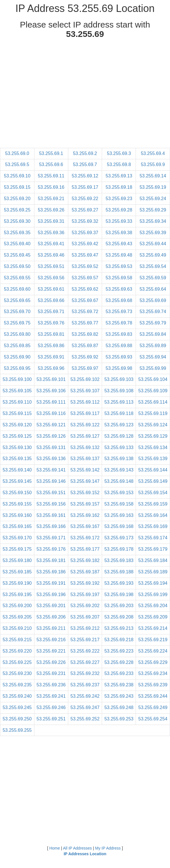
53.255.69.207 (85, 617)
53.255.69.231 (51, 673)
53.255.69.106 (51, 391)
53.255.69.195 (17, 595)
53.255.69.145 (17, 481)
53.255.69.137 (85, 459)
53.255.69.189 (153, 572)
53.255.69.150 (17, 493)
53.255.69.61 (51, 289)
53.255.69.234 (153, 673)
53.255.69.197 (85, 595)
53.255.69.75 (17, 323)
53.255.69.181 (51, 560)
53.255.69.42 (85, 244)
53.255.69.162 (85, 515)
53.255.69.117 (85, 413)
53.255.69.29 (153, 210)
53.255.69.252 (85, 719)
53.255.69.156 (51, 504)
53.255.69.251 (51, 719)
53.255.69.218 (119, 640)
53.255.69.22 (85, 199)
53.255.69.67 (85, 300)
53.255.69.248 (119, 707)
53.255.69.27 (85, 210)
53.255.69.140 (17, 470)
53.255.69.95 (17, 368)
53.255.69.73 (119, 312)
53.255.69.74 (153, 312)
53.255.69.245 (17, 707)
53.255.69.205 (17, 617)
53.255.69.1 (51, 153)
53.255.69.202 (85, 606)
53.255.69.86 (51, 346)
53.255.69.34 (153, 221)
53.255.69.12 (85, 176)
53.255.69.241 (51, 696)
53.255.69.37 (85, 233)
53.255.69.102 (85, 379)
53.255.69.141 (51, 470)
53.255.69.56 (51, 278)
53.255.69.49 (153, 255)
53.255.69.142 (85, 470)
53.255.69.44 (153, 244)
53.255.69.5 (17, 164)
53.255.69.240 (17, 696)
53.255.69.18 (119, 187)
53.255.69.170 (17, 538)
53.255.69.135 (17, 459)
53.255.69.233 (119, 673)
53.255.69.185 (17, 572)
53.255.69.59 (153, 278)
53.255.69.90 (17, 357)
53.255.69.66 (51, 300)
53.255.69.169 (153, 526)
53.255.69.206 (51, 617)
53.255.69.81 (51, 334)
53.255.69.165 (17, 526)
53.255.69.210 (17, 628)
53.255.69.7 (85, 164)
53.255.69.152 (85, 493)
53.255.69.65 (17, 300)
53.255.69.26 (51, 210)
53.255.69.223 (119, 651)
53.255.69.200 (17, 606)
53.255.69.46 (51, 255)
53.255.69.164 (153, 515)
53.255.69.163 (119, 515)
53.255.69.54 (153, 266)
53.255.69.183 (119, 560)
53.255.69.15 (17, 187)
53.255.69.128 (119, 436)
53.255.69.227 (85, 662)
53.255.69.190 (17, 583)
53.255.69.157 (85, 504)
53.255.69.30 (17, 221)
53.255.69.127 (85, 436)
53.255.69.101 (51, 379)
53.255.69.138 (119, 459)
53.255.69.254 (153, 719)
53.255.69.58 (119, 278)
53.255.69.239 (153, 685)
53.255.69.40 (17, 244)
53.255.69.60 (17, 289)
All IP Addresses (77, 848)
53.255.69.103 (119, 379)
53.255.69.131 (51, 447)
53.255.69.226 (51, 662)
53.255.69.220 (17, 651)
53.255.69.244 (153, 696)
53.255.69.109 (153, 391)
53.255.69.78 (119, 323)
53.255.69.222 (85, 651)
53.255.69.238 (119, 685)
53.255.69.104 (153, 379)
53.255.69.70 (17, 312)
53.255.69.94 (153, 357)
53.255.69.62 (85, 289)
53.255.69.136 (51, 459)
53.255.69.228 (119, 662)
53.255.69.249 (153, 707)
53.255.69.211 (51, 628)
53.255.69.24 (153, 199)
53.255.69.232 (85, 673)
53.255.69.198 (119, 595)
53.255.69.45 (17, 255)
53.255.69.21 (51, 199)
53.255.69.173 (119, 538)
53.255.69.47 (85, 255)
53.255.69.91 (51, 357)
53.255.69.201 (51, 606)
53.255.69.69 (153, 300)
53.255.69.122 (85, 425)
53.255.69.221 (51, 651)
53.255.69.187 (85, 572)
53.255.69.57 (85, 278)
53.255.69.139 (153, 459)
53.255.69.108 (119, 391)
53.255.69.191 (51, 583)
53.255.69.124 (153, 425)
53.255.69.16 (51, 187)
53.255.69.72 (85, 312)
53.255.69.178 (119, 549)
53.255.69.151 (51, 493)
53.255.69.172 (85, 538)
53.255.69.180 (17, 560)
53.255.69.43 (119, 244)
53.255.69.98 (119, 368)
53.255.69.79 (153, 323)
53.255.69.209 (153, 617)
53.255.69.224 (153, 651)
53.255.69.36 (51, 233)
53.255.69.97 (85, 368)
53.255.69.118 (119, 413)
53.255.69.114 (153, 402)
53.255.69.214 (153, 628)
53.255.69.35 (17, 233)
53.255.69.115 (17, 413)
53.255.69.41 (51, 244)
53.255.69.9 (153, 164)
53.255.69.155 (17, 504)
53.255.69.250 (17, 719)
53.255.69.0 (17, 153)
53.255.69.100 (17, 379)
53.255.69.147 (85, 481)
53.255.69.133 (119, 447)
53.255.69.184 (153, 560)
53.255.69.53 (119, 266)
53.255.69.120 (17, 425)
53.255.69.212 (85, 628)
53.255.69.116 (51, 413)
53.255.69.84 (153, 334)
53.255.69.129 (153, 436)
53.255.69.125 (17, 436)
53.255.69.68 (119, 300)
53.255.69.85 (17, 346)
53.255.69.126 (51, 436)
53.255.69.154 (153, 493)
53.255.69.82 (85, 334)
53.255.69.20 (17, 199)
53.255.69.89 (153, 346)
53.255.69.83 (119, 334)
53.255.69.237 (85, 685)
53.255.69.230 (17, 673)
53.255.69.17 (85, 187)
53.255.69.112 (85, 402)
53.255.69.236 (51, 685)
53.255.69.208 (119, 617)
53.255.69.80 (17, 334)
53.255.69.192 (85, 583)
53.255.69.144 (153, 470)
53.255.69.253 (119, 719)
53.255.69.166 (51, 526)
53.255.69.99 (153, 368)
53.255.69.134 (153, 447)
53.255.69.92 (85, 357)
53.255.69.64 (153, 289)
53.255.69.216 (51, 640)
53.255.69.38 (119, 233)
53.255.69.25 (17, 210)
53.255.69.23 (119, 199)
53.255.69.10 (17, 176)
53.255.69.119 (153, 413)
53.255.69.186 (51, 572)
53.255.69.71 (51, 312)
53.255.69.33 (119, 221)
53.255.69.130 (17, 447)
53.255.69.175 (17, 549)
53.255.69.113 (119, 402)
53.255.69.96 (51, 368)
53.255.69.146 (51, 481)
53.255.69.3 (119, 153)
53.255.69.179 (153, 549)
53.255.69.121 (51, 425)
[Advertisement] (85, 95)
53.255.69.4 (153, 153)
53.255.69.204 (153, 606)
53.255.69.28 (119, 210)
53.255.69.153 (119, 493)
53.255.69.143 (119, 470)
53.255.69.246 (51, 707)
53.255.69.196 (51, 595)
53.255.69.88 (119, 346)
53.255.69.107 (85, 391)
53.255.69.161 (51, 515)
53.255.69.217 (85, 640)
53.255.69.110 (17, 402)
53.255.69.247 (85, 707)
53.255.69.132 (85, 447)
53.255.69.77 (85, 323)
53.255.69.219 (153, 640)
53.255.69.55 (17, 278)
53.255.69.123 (119, 425)
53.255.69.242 (85, 696)
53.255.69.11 (51, 176)
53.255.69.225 (17, 662)
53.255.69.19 (153, 187)
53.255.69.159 (153, 504)
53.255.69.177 (85, 549)
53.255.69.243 (119, 696)
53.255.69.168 (119, 526)
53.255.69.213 (119, 628)
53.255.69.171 (51, 538)
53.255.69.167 (85, 526)
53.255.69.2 (85, 153)
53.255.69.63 (119, 289)
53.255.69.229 (153, 662)
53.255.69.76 (51, 323)
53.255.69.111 (51, 402)
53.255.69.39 (153, 233)
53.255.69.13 (119, 176)
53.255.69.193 (119, 583)
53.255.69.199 (153, 595)
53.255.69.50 (17, 266)
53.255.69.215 (17, 640)
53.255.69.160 (17, 515)
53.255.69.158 (119, 504)
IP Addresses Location (85, 854)
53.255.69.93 (119, 357)
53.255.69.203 (119, 606)
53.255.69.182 (85, 560)
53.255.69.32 (85, 221)
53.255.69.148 (119, 481)
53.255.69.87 (85, 346)
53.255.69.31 (51, 221)
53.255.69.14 (153, 176)
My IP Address (108, 848)
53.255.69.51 (51, 266)
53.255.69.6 (51, 164)
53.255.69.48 (119, 255)
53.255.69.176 (51, 549)
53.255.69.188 (119, 572)
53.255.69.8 (119, 164)
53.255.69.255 (17, 730)
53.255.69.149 (153, 481)
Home (54, 848)
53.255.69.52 (85, 266)
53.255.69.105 (17, 391)
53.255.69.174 (153, 538)
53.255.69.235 (17, 685)
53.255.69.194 (153, 583)
